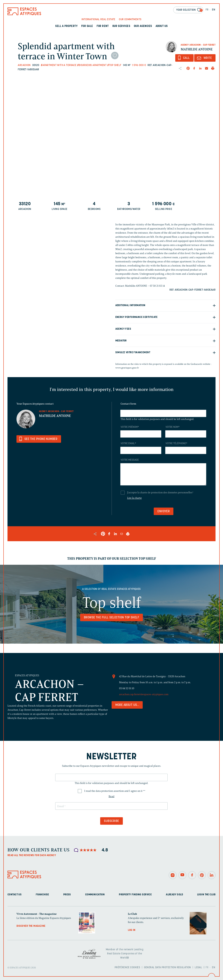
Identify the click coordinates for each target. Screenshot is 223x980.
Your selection (189, 10)
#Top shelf (114, 65)
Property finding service (135, 895)
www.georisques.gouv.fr (127, 368)
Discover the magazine (31, 926)
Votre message (130, 460)
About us (162, 26)
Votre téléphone (176, 444)
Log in (132, 930)
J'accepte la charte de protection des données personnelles (160, 493)
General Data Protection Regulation (167, 968)
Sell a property (66, 26)
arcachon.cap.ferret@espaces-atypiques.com (144, 694)
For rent (103, 26)
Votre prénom (130, 427)
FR (207, 10)
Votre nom (173, 427)
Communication (95, 895)
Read (111, 796)
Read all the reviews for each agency (32, 855)
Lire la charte (134, 498)
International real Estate (98, 20)
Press (67, 895)
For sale (87, 26)
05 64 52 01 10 (127, 688)
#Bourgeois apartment (92, 65)
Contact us (15, 895)
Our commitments (130, 20)
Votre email (128, 444)
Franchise (42, 895)
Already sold (174, 895)
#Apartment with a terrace (59, 65)
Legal (198, 968)
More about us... (127, 705)
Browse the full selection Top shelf (112, 618)
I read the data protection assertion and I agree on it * (115, 791)
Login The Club (206, 895)
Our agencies (143, 26)
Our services (121, 26)
